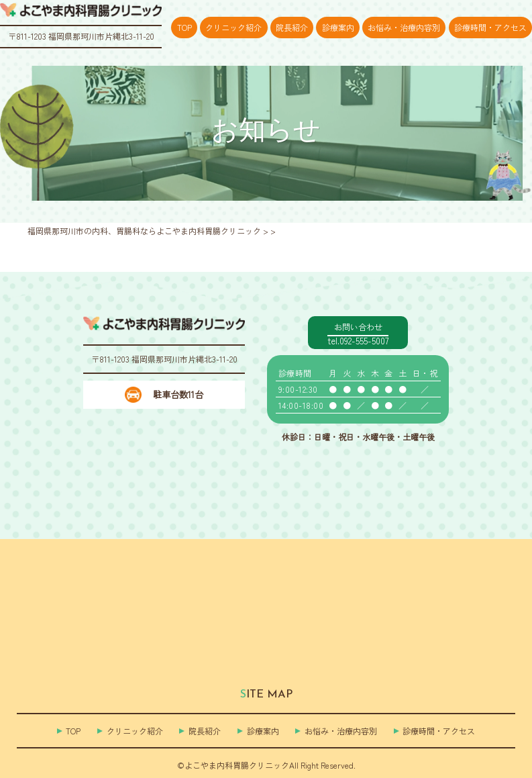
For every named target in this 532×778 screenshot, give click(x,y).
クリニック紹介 (233, 27)
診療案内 (338, 27)
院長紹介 (292, 27)
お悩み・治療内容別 (404, 27)
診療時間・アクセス (490, 27)
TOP (184, 27)
